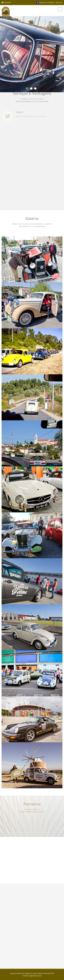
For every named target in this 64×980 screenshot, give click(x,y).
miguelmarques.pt (35, 976)
